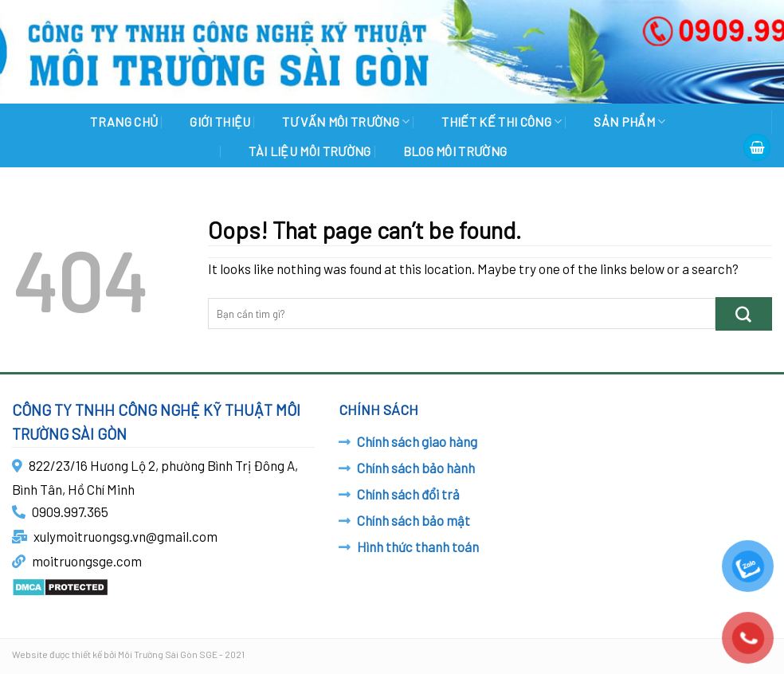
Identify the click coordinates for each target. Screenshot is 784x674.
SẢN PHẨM (629, 121)
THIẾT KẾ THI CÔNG (502, 121)
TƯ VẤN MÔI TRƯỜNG (346, 121)
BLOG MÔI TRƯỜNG (455, 151)
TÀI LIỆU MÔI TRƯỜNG (310, 151)
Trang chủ (124, 121)
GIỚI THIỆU (220, 121)
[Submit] (744, 313)
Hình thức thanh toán (418, 547)
